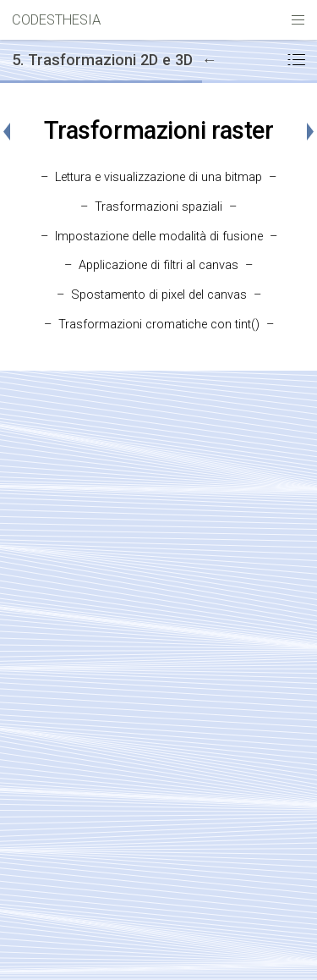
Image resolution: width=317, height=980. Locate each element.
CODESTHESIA (56, 20)
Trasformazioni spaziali (158, 207)
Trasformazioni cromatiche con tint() (159, 325)
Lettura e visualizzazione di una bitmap (158, 177)
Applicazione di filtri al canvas (158, 265)
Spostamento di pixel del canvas (159, 295)
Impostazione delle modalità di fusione (159, 237)
